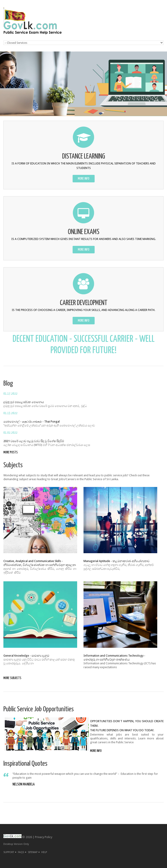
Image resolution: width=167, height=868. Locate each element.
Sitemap (33, 852)
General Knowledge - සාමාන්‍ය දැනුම (26, 656)
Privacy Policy (44, 837)
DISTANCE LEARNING (84, 157)
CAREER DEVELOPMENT (84, 303)
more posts (11, 452)
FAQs (21, 852)
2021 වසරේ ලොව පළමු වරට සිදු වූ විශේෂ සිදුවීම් (34, 441)
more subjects (12, 678)
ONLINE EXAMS (84, 232)
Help (44, 852)
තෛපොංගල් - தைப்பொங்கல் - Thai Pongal (32, 422)
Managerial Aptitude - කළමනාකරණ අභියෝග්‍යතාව (117, 561)
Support (9, 852)
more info (84, 179)
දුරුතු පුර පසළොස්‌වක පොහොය (24, 402)
